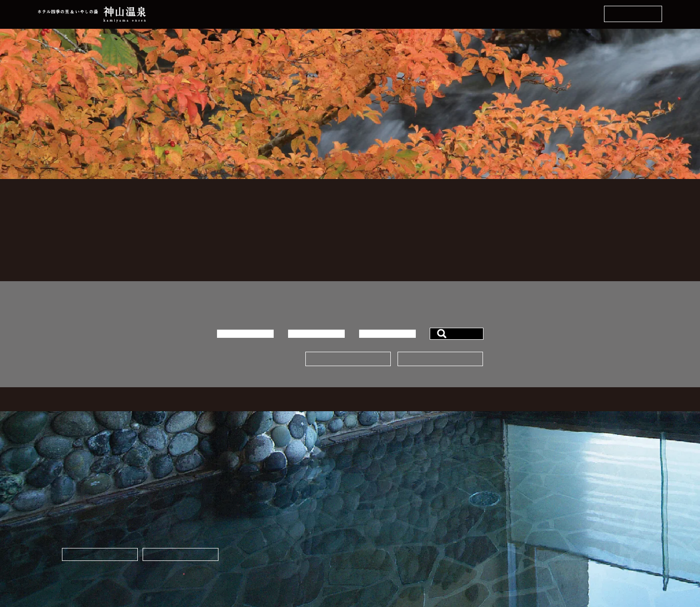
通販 (547, 499)
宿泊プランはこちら (348, 359)
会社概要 (362, 557)
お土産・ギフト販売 (181, 554)
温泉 (355, 499)
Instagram (555, 545)
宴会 (355, 534)
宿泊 (355, 522)
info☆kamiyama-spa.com (299, 583)
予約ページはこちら (440, 359)
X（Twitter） (560, 534)
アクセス (458, 545)
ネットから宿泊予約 (633, 14)
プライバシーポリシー (478, 557)
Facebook (555, 522)
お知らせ (458, 522)
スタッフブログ (468, 534)
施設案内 (362, 545)
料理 (355, 511)
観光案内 (458, 511)
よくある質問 (465, 499)
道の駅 (551, 511)
